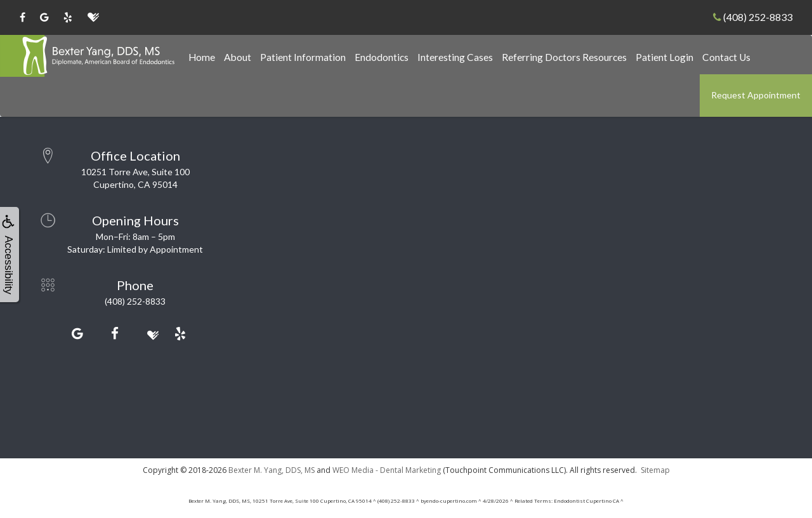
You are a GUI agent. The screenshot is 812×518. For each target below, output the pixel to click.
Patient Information (303, 57)
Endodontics (382, 57)
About (238, 57)
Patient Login (665, 57)
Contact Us (726, 57)
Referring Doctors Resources (564, 57)
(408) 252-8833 (753, 17)
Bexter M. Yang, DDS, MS (272, 470)
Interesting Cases (455, 57)
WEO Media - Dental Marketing (387, 470)
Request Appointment (756, 95)
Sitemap (655, 470)
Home (202, 57)
